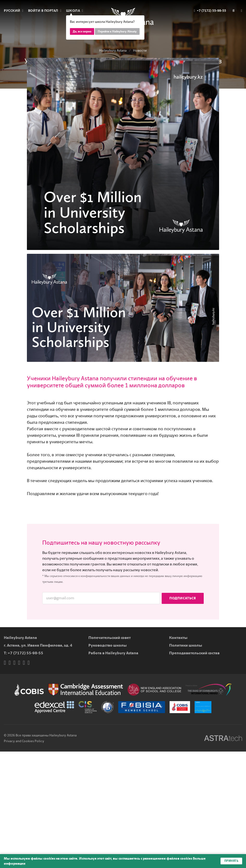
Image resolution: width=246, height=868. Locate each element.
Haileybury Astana (113, 51)
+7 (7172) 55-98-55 (25, 653)
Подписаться (183, 598)
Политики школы (186, 645)
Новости (140, 51)
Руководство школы (108, 645)
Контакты (178, 638)
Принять (231, 861)
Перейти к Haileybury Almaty (117, 31)
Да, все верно (82, 31)
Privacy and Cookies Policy (24, 741)
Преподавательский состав (194, 653)
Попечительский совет (110, 638)
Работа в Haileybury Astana (113, 653)
